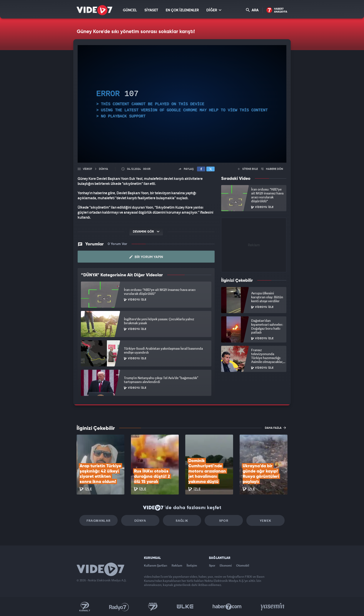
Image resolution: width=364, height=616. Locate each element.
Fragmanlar (99, 521)
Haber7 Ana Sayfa (277, 10)
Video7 (87, 169)
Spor (224, 521)
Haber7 (227, 607)
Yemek (266, 521)
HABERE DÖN (272, 169)
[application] (182, 104)
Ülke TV (185, 607)
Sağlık (182, 521)
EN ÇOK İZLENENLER (182, 10)
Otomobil (243, 565)
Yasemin (273, 607)
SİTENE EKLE (248, 169)
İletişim (192, 565)
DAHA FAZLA (275, 428)
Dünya (140, 521)
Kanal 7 (85, 607)
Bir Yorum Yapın (146, 257)
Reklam (177, 565)
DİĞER (214, 10)
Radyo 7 (119, 607)
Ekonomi (226, 565)
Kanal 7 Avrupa (153, 607)
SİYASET (151, 10)
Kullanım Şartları (156, 565)
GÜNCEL (130, 10)
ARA (252, 10)
